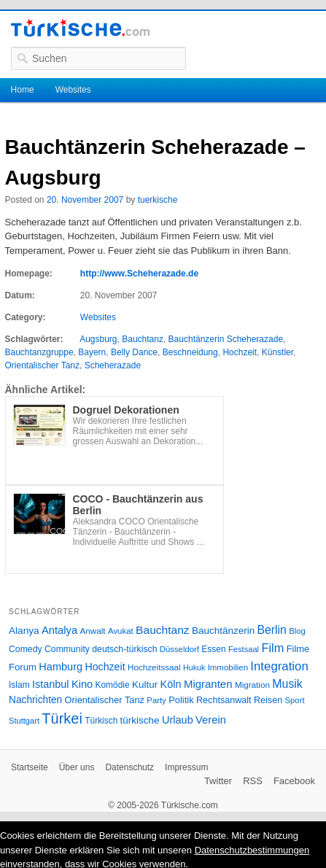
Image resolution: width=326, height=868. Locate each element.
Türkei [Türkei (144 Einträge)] (62, 718)
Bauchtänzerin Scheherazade (226, 339)
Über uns (77, 767)
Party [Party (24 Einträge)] (156, 700)
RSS (253, 781)
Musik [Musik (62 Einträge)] (287, 684)
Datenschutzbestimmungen (252, 850)
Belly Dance (134, 352)
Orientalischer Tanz (43, 365)
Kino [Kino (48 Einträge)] (82, 684)
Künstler (278, 352)
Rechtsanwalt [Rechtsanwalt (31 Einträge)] (224, 700)
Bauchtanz (143, 339)
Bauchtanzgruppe (39, 352)
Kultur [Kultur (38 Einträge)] (145, 685)
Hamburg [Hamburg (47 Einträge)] (61, 667)
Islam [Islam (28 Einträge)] (19, 685)
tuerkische (158, 200)
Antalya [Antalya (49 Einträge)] (59, 630)
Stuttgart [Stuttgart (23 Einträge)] (24, 721)
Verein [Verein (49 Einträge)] (211, 720)
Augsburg (98, 339)
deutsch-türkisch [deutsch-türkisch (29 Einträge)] (124, 649)
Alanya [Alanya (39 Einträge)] (24, 631)
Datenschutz (129, 767)
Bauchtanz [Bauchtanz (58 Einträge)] (162, 630)
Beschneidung (190, 352)
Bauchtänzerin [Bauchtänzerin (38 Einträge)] (223, 631)
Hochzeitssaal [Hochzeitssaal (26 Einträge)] (154, 667)
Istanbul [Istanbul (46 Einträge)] (50, 684)
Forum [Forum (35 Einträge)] (23, 667)
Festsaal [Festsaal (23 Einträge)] (244, 649)
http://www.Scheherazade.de (139, 274)
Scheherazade (113, 365)
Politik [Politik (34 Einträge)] (181, 700)
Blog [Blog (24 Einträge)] (297, 631)
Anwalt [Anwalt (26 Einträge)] (93, 631)
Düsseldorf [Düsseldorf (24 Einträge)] (179, 649)
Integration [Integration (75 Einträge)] (279, 666)
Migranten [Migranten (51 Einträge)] (208, 684)
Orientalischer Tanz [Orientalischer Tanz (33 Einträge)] (105, 700)
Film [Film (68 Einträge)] (272, 648)
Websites (73, 90)
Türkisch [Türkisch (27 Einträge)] (101, 721)
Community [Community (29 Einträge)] (67, 649)
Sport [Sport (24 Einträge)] (294, 700)
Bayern (92, 352)
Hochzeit (240, 352)
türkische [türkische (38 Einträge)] (140, 720)
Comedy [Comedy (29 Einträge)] (26, 649)
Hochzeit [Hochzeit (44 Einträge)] (105, 667)
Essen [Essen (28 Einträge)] (213, 649)
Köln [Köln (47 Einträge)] (171, 684)
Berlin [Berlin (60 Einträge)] (272, 630)
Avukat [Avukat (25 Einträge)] (121, 631)
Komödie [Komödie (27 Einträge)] (113, 685)
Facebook (294, 781)
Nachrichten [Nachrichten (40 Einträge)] (35, 700)
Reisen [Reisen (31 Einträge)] (268, 700)
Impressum (186, 767)
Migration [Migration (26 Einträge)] (252, 685)
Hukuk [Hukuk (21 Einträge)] (194, 667)
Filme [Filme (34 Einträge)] (298, 649)
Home (23, 90)
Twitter (218, 781)
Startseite (30, 767)
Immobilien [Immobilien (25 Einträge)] (228, 667)
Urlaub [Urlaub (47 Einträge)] (178, 720)
